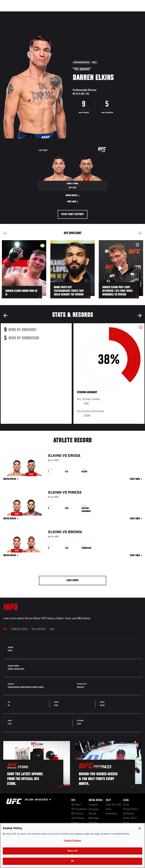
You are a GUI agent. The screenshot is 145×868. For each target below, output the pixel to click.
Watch (92, 13)
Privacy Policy (130, 809)
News (53, 13)
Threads (93, 814)
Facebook (94, 805)
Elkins (55, 456)
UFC (73, 800)
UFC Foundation (79, 809)
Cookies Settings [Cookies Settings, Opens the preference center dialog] (72, 841)
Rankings (24, 13)
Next (139, 233)
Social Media (96, 800)
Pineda (75, 493)
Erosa (74, 456)
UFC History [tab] (39, 629)
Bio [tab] (5, 629)
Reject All (72, 851)
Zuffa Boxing (109, 13)
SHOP (124, 13)
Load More (72, 581)
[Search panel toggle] (134, 13)
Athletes (39, 13)
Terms (126, 805)
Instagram (94, 809)
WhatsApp (94, 818)
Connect (79, 13)
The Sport (76, 805)
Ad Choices (129, 814)
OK (72, 861)
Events (9, 13)
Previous (6, 233)
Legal (126, 800)
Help (108, 800)
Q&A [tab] (52, 629)
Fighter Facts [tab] (19, 629)
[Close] (139, 828)
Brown (75, 532)
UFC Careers (77, 814)
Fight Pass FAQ (113, 805)
